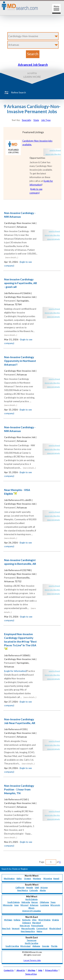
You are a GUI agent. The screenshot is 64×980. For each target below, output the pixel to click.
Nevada (30, 887)
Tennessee (31, 940)
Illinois (31, 908)
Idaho (19, 878)
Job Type (46, 120)
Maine (39, 931)
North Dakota (31, 899)
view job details (54, 239)
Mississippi (25, 946)
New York (6, 928)
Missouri (24, 905)
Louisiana (45, 905)
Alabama (36, 946)
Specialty (27, 120)
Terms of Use (31, 974)
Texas (53, 902)
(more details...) (12, 257)
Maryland (37, 923)
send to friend (55, 150)
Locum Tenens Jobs (32, 960)
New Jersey (25, 926)
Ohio (34, 920)
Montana (37, 878)
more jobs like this (53, 154)
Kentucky (26, 920)
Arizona (44, 887)
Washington (9, 878)
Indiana (17, 920)
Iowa (16, 905)
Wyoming (48, 878)
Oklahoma (44, 902)
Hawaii (56, 878)
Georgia (46, 946)
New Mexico (23, 890)
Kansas (35, 902)
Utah (37, 887)
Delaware (27, 923)
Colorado (34, 890)
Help (40, 970)
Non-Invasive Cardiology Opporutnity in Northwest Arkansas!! (20, 361)
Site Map (32, 970)
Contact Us (9, 970)
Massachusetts (28, 928)
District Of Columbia (32, 911)
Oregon (28, 878)
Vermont (16, 928)
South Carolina (12, 946)
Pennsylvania (37, 926)
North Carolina (32, 943)
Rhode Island (55, 928)
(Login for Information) (15, 671)
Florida (54, 946)
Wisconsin (55, 905)
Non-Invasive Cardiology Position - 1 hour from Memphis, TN (19, 789)
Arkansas (34, 905)
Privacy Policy (51, 970)
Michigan (8, 920)
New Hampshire (28, 931)
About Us (21, 970)
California (20, 887)
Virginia (55, 920)
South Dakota (14, 902)
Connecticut (42, 928)
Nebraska (26, 902)
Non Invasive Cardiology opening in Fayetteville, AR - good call (20, 283)
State (36, 120)
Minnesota (8, 905)
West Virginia (44, 920)
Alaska (43, 890)
